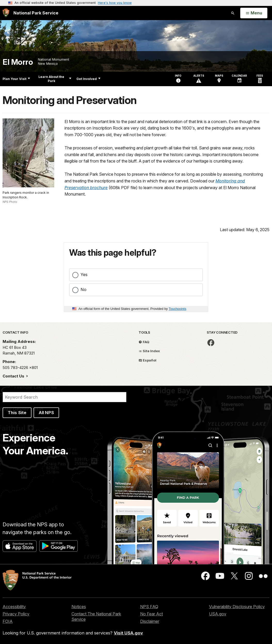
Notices (79, 607)
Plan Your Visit (16, 79)
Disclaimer (150, 621)
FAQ (144, 342)
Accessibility (14, 607)
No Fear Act (151, 614)
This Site (17, 413)
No (83, 289)
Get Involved (88, 79)
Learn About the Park (55, 79)
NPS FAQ (149, 607)
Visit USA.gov (128, 633)
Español (147, 360)
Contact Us (14, 376)
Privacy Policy (16, 614)
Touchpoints (178, 309)
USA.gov (218, 614)
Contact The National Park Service (96, 617)
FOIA (8, 621)
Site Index (149, 351)
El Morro (18, 62)
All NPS (46, 413)
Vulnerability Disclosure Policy (237, 607)
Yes (84, 275)
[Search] (65, 397)
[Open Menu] (254, 13)
